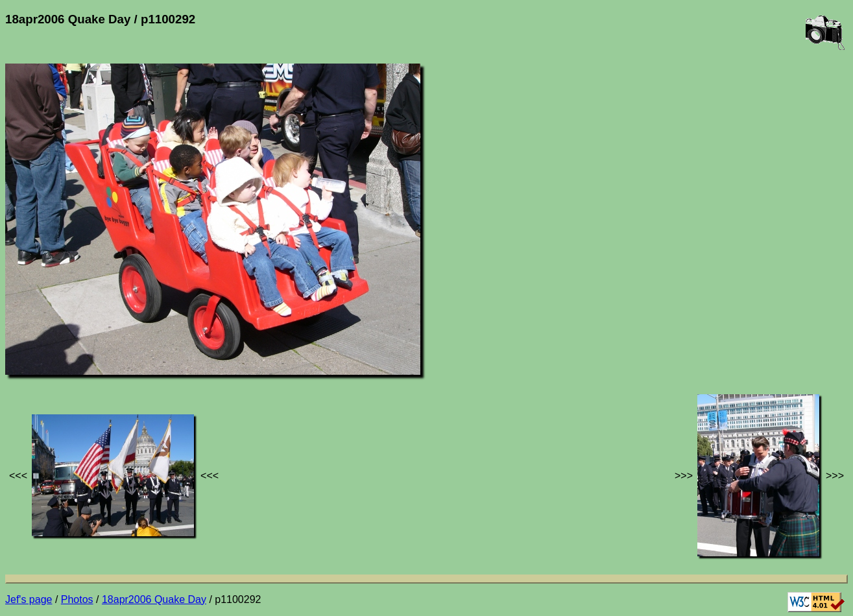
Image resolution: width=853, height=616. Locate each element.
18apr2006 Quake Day (154, 599)
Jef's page (29, 599)
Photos (77, 599)
